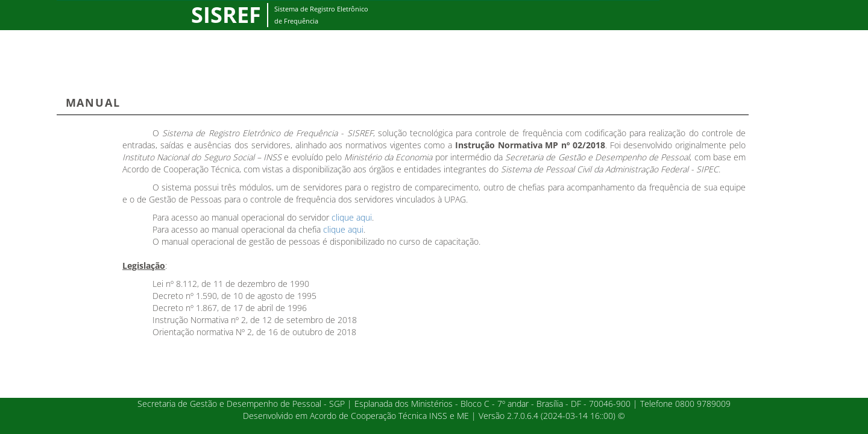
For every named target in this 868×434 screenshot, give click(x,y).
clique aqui (352, 217)
